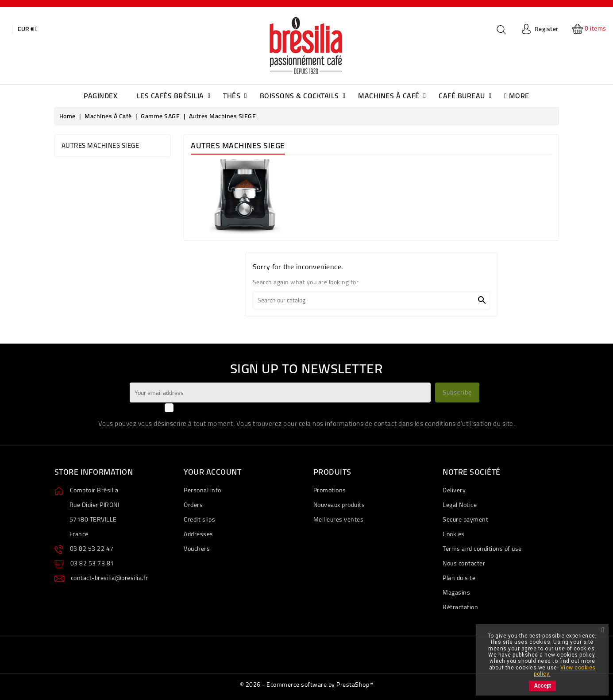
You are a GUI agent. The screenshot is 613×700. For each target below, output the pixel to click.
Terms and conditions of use (482, 549)
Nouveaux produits (339, 505)
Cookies (454, 534)
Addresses (199, 534)
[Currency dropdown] (28, 29)
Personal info (202, 490)
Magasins (456, 592)
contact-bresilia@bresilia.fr (110, 578)
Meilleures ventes (339, 519)
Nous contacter (464, 563)
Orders (193, 505)
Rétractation (460, 607)
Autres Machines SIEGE (100, 145)
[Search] (371, 300)
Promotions (330, 490)
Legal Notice (460, 505)
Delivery (454, 490)
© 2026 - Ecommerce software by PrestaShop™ (307, 685)
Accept (542, 686)
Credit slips (199, 519)
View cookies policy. (565, 671)
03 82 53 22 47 (92, 549)
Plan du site (459, 578)
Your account (212, 472)
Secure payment (465, 519)
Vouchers (197, 549)
